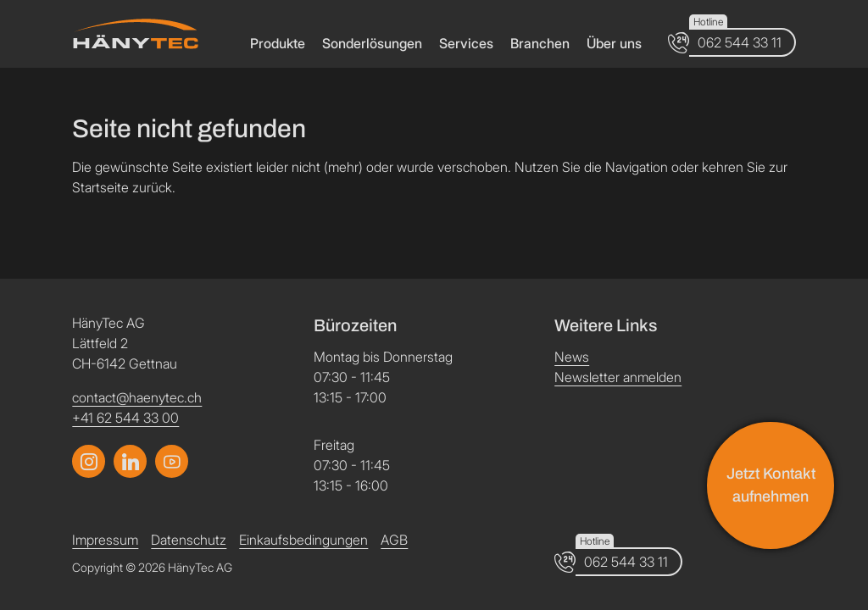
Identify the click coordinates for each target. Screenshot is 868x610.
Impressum (105, 540)
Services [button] (466, 43)
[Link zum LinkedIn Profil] (172, 461)
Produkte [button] (278, 43)
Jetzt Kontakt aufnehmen (771, 485)
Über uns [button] (614, 43)
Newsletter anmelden (618, 377)
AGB (394, 540)
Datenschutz (189, 540)
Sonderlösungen (372, 43)
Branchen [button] (540, 43)
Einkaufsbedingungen (303, 540)
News (572, 357)
